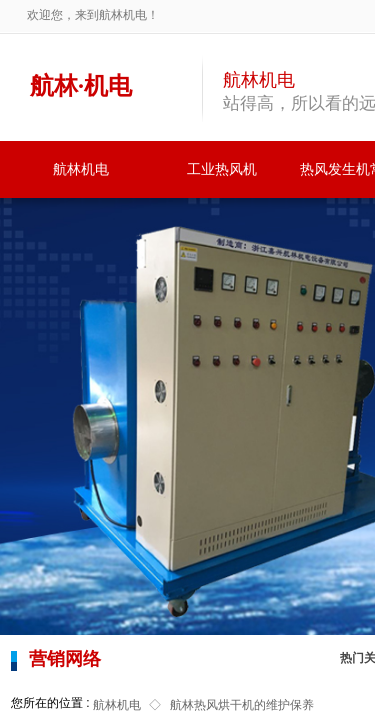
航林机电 (81, 169)
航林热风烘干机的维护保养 (242, 705)
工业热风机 (222, 169)
